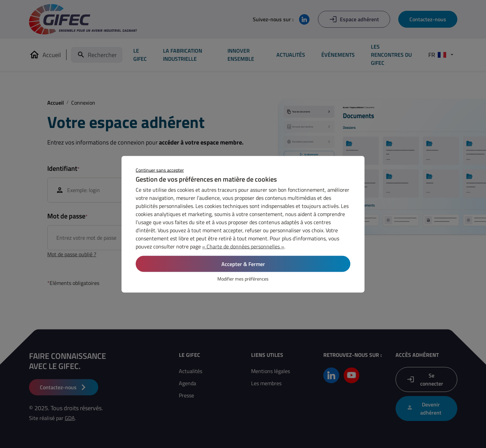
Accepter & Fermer (243, 264)
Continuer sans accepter (160, 170)
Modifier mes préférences (243, 278)
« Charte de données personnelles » (243, 246)
